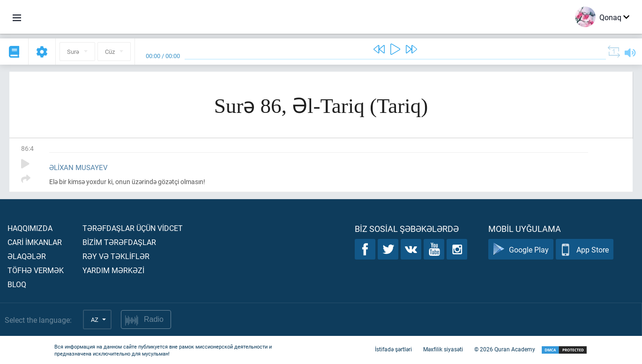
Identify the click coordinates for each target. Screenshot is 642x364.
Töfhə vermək (36, 270)
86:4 (27, 148)
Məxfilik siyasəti (443, 349)
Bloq (17, 284)
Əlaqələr (27, 256)
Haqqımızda (30, 228)
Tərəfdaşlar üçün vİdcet (133, 228)
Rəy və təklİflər (116, 256)
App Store (585, 249)
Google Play (521, 249)
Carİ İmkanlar (35, 242)
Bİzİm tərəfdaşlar (119, 242)
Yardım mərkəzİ (113, 270)
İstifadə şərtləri (393, 349)
